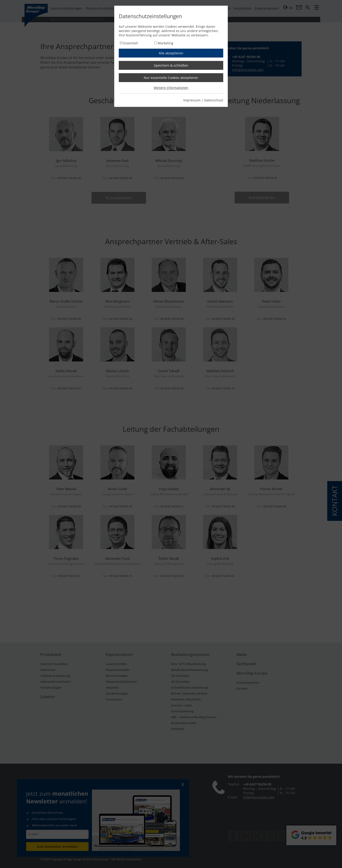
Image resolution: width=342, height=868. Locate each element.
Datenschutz (214, 100)
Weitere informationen (171, 88)
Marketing (166, 43)
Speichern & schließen (171, 65)
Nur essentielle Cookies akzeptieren (171, 78)
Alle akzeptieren (171, 53)
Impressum (192, 100)
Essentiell (131, 43)
